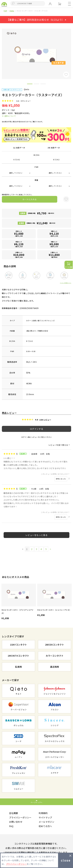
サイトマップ (45, 817)
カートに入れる (30, 199)
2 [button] (36, 84)
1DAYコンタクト (18, 645)
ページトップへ (36, 802)
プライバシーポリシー (20, 817)
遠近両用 (55, 667)
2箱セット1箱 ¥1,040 (19, 234)
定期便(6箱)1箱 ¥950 (41, 213)
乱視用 (18, 667)
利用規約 (43, 813)
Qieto (12, 11)
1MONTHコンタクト (18, 656)
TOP (5, 11)
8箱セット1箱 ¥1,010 (54, 244)
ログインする (37, 429)
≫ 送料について (9, 116)
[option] (19, 602)
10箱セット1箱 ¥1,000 (19, 255)
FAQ (11, 826)
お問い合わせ (16, 822)
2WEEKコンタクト (55, 645)
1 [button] (30, 84)
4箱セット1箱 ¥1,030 (54, 234)
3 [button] (43, 84)
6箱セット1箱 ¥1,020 (19, 244)
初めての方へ (45, 826)
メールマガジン (47, 822)
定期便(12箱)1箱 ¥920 (41, 223)
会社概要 (14, 813)
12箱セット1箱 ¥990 (54, 255)
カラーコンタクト (55, 656)
